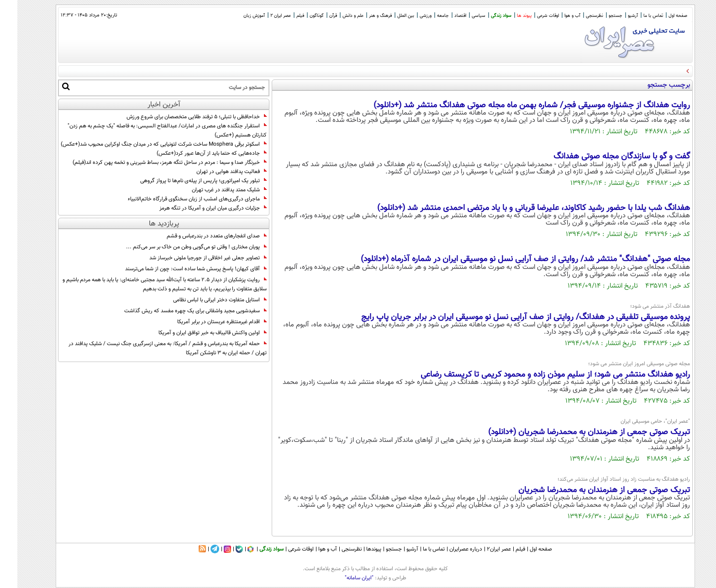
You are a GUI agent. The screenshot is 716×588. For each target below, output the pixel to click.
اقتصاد (443, 16)
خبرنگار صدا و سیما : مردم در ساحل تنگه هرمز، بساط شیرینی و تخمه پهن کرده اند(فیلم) (152, 163)
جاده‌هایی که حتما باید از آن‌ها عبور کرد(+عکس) (194, 153)
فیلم (283, 16)
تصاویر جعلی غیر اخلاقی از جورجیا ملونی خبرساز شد (191, 258)
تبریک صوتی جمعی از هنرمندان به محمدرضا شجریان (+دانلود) (572, 432)
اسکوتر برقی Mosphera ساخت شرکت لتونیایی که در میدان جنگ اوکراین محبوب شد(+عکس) (146, 144)
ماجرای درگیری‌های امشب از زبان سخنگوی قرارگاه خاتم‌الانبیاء (180, 199)
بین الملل (388, 16)
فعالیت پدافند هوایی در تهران (214, 172)
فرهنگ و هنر (363, 16)
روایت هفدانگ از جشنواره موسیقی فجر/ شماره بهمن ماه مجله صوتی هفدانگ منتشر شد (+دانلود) (514, 105)
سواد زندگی (484, 16)
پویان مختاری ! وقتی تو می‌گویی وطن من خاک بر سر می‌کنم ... (179, 247)
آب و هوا (555, 16)
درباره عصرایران (448, 549)
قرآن (316, 16)
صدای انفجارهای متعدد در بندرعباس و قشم (199, 236)
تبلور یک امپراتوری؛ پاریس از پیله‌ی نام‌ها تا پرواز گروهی (186, 181)
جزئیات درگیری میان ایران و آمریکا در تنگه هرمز (196, 208)
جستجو (598, 16)
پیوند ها (507, 16)
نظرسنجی (577, 16)
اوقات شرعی (531, 16)
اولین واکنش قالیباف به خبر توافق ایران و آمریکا (195, 333)
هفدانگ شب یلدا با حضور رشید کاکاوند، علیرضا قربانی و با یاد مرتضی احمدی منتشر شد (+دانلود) (516, 208)
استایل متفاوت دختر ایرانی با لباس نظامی (203, 300)
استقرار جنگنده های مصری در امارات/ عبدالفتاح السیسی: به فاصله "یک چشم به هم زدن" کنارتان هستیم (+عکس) (150, 131)
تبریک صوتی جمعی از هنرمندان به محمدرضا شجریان (587, 490)
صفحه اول (661, 16)
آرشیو (616, 16)
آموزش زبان (237, 16)
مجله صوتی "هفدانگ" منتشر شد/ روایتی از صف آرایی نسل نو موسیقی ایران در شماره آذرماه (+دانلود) (508, 259)
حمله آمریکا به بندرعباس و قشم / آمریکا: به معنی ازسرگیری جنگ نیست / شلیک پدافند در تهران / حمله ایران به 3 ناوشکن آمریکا (150, 348)
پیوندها (356, 549)
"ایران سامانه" (342, 578)
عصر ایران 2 (263, 16)
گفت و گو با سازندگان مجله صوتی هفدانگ (604, 157)
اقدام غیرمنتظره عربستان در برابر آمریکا (205, 322)
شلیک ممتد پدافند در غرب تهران (212, 190)
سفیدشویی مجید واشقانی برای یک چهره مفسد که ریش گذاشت (178, 311)
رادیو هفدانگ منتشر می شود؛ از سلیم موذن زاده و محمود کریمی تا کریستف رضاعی (538, 375)
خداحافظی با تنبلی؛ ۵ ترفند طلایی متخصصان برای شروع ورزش (179, 117)
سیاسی (461, 16)
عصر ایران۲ (482, 549)
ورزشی (408, 16)
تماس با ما (636, 16)
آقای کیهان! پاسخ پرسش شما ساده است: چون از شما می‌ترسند (179, 269)
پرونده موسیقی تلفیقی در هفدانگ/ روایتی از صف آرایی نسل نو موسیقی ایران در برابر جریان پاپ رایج (508, 317)
